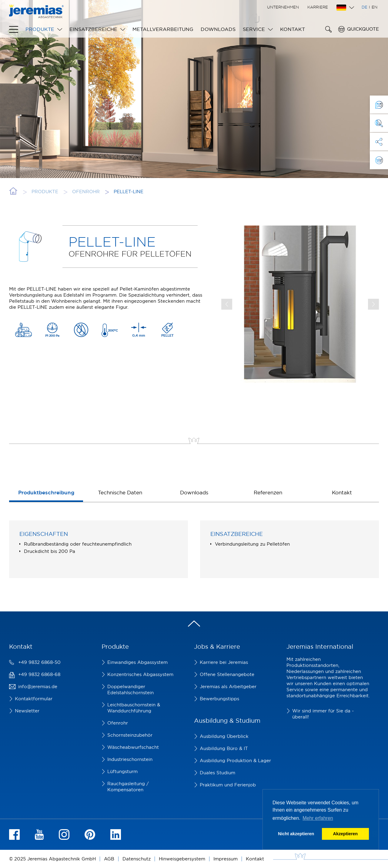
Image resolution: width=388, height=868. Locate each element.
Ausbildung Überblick (224, 736)
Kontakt (293, 29)
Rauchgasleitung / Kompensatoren (128, 787)
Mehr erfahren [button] (318, 818)
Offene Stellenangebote (227, 674)
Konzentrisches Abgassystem (140, 674)
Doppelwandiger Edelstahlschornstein (130, 690)
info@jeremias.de (38, 686)
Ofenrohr (118, 723)
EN (375, 7)
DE (365, 7)
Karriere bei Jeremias (224, 662)
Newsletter (27, 711)
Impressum (226, 859)
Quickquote (363, 29)
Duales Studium (217, 773)
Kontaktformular (34, 699)
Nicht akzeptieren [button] (296, 834)
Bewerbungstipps (219, 699)
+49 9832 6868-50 (39, 662)
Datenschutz (137, 859)
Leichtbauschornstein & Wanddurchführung (134, 708)
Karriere (318, 7)
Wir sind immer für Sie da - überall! (323, 714)
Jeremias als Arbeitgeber (228, 686)
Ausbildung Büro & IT (224, 748)
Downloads (218, 29)
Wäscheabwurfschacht (133, 747)
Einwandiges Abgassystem (137, 662)
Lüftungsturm (122, 771)
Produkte (40, 29)
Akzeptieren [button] (346, 834)
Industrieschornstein (130, 759)
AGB (109, 859)
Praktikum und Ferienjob (228, 785)
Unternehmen (283, 7)
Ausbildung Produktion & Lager (235, 760)
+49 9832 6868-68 (39, 674)
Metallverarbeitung (163, 29)
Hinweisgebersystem (182, 859)
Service (254, 29)
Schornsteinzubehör (130, 735)
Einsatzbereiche (93, 29)
